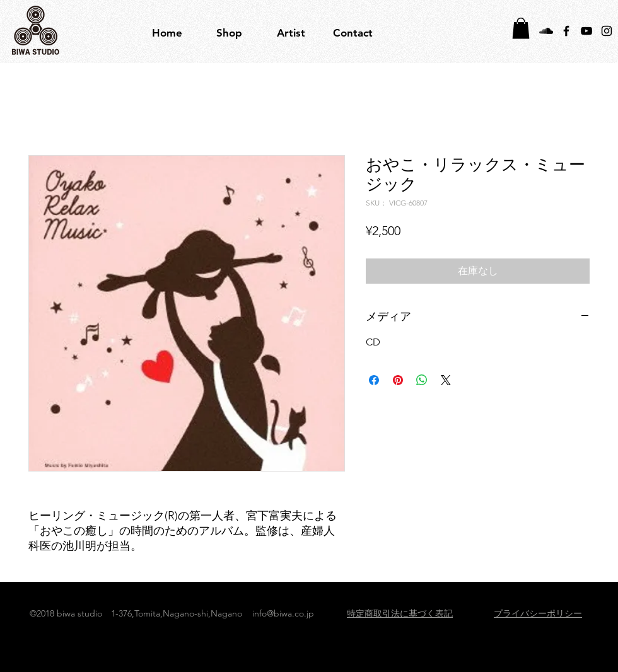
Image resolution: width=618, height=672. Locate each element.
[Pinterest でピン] (398, 380)
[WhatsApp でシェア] (422, 380)
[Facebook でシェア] (374, 380)
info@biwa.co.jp (283, 613)
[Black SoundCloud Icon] (546, 31)
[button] (291, 33)
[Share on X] (446, 380)
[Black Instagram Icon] (607, 31)
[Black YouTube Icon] (586, 31)
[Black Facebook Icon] (566, 31)
